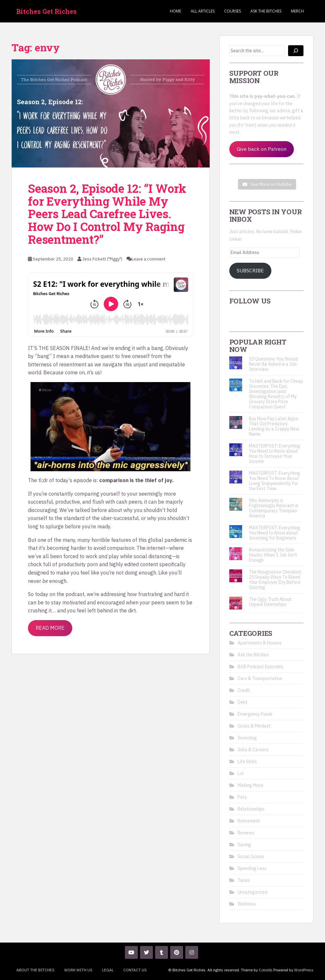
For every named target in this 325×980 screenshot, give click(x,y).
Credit (244, 690)
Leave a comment (149, 259)
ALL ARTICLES (203, 11)
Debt (243, 702)
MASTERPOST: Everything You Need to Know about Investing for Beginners (275, 533)
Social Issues (251, 856)
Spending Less (252, 868)
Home (176, 11)
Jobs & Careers (253, 750)
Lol (241, 773)
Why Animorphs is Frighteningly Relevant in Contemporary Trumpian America (274, 508)
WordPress (304, 970)
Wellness (247, 904)
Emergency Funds (255, 714)
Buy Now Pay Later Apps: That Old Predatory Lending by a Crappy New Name (274, 426)
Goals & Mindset (254, 726)
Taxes (244, 880)
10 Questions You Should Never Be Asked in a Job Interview (273, 364)
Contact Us (135, 970)
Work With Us (78, 970)
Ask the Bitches (266, 11)
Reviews (246, 833)
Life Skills (247, 762)
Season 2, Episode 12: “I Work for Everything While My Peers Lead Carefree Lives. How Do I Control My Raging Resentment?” (107, 214)
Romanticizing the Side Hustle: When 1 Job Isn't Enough (273, 555)
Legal (108, 970)
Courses (233, 11)
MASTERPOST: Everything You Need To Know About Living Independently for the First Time (275, 481)
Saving (244, 845)
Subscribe (250, 270)
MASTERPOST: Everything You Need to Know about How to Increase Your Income (275, 454)
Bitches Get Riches (47, 11)
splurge (55, 526)
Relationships (251, 809)
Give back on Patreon (262, 149)
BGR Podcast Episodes (260, 667)
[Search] (296, 51)
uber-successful (120, 518)
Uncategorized (253, 892)
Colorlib (266, 970)
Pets (242, 797)
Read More (50, 628)
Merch (297, 11)
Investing (247, 738)
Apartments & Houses (260, 643)
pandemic (176, 540)
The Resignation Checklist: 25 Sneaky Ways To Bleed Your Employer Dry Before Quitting (275, 580)
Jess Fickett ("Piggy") (102, 259)
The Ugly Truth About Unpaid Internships (270, 602)
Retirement (249, 821)
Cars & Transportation (260, 678)
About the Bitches (35, 970)
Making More (250, 785)
